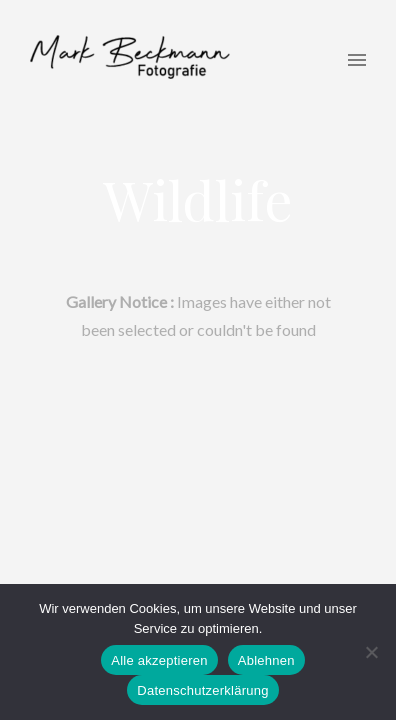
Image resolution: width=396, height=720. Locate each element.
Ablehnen (266, 660)
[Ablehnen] (371, 652)
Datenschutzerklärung (202, 690)
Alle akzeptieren (159, 660)
